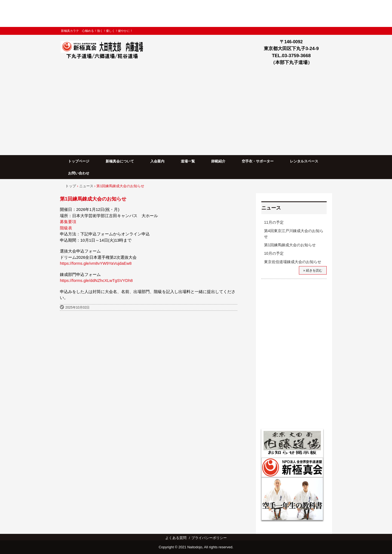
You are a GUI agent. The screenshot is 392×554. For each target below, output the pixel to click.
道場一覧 (188, 161)
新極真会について (120, 161)
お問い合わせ (79, 173)
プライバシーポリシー (209, 538)
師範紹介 (218, 161)
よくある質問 (176, 538)
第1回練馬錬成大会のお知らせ (290, 245)
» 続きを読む (313, 270)
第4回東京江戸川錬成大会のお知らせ (294, 234)
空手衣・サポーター (258, 161)
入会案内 (157, 161)
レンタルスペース (304, 161)
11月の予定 (274, 222)
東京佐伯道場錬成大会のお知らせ (293, 262)
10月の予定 (274, 253)
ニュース (271, 208)
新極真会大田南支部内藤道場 (104, 51)
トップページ (79, 161)
